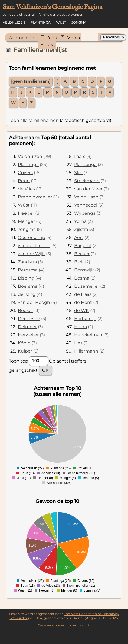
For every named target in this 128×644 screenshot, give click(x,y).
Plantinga (41, 22)
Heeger (26, 213)
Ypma (80, 221)
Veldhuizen (14, 22)
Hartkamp (85, 319)
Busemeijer (87, 286)
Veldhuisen (86, 197)
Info (50, 46)
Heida (81, 327)
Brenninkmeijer (35, 197)
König (24, 343)
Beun (24, 181)
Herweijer (28, 335)
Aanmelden (22, 38)
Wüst (61, 22)
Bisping (26, 278)
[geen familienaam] (31, 81)
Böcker (26, 311)
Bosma (82, 278)
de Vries (26, 189)
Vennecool (86, 205)
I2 (88, 625)
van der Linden (34, 246)
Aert (79, 238)
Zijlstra (81, 229)
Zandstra (27, 262)
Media (73, 38)
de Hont (83, 302)
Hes (78, 343)
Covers (25, 173)
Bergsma (28, 270)
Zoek (52, 38)
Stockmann (87, 181)
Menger (26, 221)
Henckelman (88, 335)
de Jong (27, 294)
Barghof (83, 246)
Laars (80, 156)
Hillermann (86, 351)
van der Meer (88, 189)
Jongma (79, 22)
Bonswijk (84, 270)
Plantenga (85, 165)
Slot (78, 173)
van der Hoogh (34, 302)
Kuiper (25, 351)
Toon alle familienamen (34, 120)
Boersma (28, 286)
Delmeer (27, 327)
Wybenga (85, 213)
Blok (79, 262)
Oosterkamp (32, 238)
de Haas (83, 294)
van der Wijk (31, 254)
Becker (82, 254)
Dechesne (29, 319)
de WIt (82, 311)
